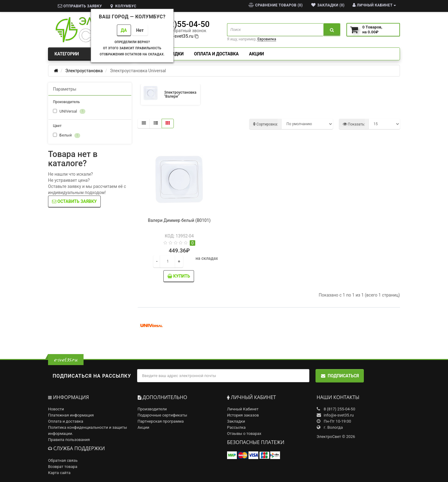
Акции (257, 54)
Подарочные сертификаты (162, 415)
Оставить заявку (74, 201)
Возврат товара (63, 467)
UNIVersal (69, 112)
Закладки (236, 421)
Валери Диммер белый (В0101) (179, 220)
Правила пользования (69, 440)
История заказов (243, 415)
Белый (67, 135)
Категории (90, 54)
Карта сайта (59, 473)
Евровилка (267, 39)
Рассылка (236, 427)
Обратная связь (63, 460)
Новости (56, 409)
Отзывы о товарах (244, 433)
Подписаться (340, 376)
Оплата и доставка (216, 54)
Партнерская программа (161, 421)
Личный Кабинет (243, 409)
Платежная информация (71, 415)
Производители (152, 409)
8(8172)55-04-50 (179, 24)
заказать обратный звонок (179, 31)
